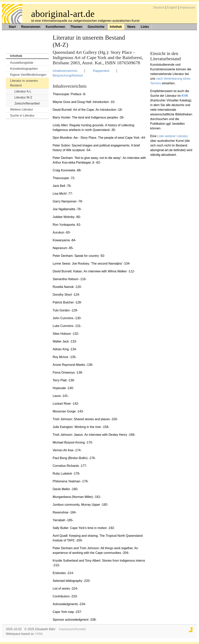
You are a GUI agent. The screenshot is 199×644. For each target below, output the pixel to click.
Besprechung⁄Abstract (68, 75)
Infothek (116, 27)
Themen (76, 27)
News (131, 27)
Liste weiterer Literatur (173, 136)
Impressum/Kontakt (72, 629)
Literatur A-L (23, 91)
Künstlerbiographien (24, 69)
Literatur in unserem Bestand (24, 83)
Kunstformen (55, 27)
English (172, 7)
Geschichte (96, 27)
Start (12, 27)
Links (145, 27)
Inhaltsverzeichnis (65, 71)
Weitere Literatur (22, 109)
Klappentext (101, 71)
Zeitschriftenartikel (27, 103)
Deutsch (159, 7)
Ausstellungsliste (22, 63)
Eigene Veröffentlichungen (28, 75)
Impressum (187, 7)
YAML (39, 634)
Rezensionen (31, 27)
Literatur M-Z (23, 97)
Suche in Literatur (22, 115)
